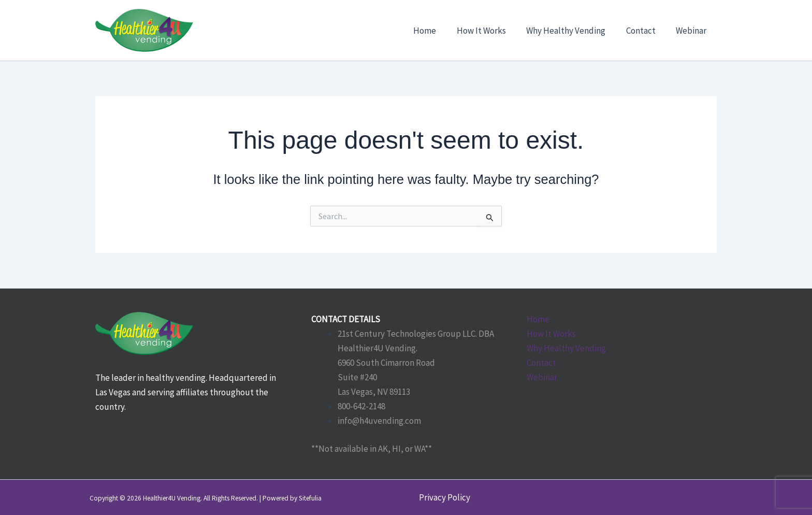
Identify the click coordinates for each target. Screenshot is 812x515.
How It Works (551, 334)
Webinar (542, 377)
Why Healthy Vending (566, 348)
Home (538, 319)
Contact (541, 363)
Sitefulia (310, 498)
